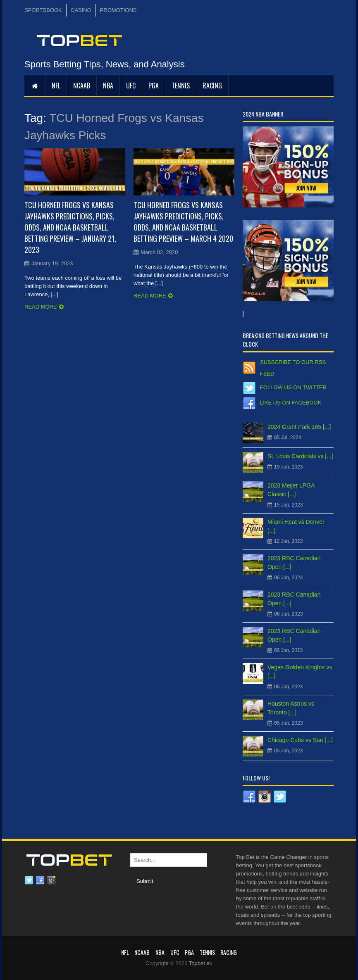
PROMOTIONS (118, 10)
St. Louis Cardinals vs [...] (300, 456)
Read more (41, 307)
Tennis (181, 86)
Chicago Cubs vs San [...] (300, 740)
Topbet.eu (201, 963)
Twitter (29, 880)
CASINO (81, 10)
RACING (212, 86)
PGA (154, 86)
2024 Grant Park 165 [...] (299, 427)
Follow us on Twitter (293, 387)
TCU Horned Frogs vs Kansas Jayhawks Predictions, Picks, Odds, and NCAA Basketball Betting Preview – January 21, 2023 (70, 227)
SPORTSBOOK (43, 10)
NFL (56, 86)
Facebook (40, 880)
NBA (108, 86)
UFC (131, 86)
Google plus (51, 880)
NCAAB (82, 86)
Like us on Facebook (291, 403)
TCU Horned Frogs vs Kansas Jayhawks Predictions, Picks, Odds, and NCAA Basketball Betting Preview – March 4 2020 (183, 222)
